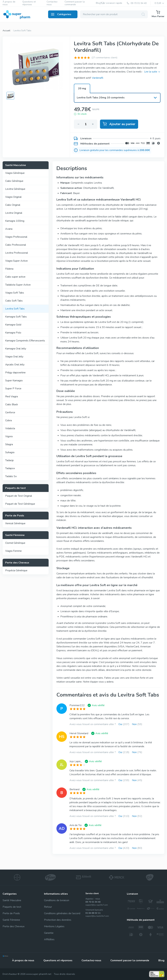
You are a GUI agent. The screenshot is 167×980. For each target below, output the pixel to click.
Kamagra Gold (13, 325)
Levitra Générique (15, 189)
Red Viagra (11, 396)
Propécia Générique (16, 570)
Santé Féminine (11, 920)
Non (137, 724)
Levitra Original (14, 213)
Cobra (8, 420)
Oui (124, 724)
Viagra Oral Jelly (14, 357)
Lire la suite (152, 72)
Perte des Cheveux (14, 926)
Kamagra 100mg (15, 221)
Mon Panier (158, 14)
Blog (98, 3)
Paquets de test (12, 907)
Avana (9, 229)
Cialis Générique (14, 181)
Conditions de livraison (57, 900)
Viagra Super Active (16, 261)
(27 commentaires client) (104, 58)
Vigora (9, 436)
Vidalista (10, 428)
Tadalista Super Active (18, 285)
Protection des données (58, 920)
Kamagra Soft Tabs (16, 317)
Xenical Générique (15, 523)
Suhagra (10, 452)
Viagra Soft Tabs (15, 293)
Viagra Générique (15, 173)
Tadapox (10, 468)
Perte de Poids (11, 913)
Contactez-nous (52, 3)
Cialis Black (12, 404)
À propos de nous (9, 3)
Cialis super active (15, 277)
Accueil (6, 31)
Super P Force (13, 389)
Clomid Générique (15, 543)
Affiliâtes (49, 939)
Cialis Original (13, 205)
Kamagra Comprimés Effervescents (25, 341)
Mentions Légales (54, 926)
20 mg (82, 88)
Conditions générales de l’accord (62, 913)
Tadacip (9, 460)
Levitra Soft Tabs (22, 31)
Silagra (9, 444)
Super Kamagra (14, 381)
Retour (48, 907)
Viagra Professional (16, 237)
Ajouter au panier (119, 124)
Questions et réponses (29, 3)
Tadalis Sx (11, 476)
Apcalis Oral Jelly (15, 365)
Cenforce (10, 412)
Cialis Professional (16, 245)
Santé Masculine (12, 900)
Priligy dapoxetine (15, 373)
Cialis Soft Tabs (14, 301)
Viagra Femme (13, 551)
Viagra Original (13, 197)
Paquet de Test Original (19, 496)
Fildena (9, 269)
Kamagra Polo (13, 333)
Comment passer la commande (75, 3)
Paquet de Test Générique (20, 504)
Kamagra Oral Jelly (16, 349)
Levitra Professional (17, 253)
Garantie (49, 933)
